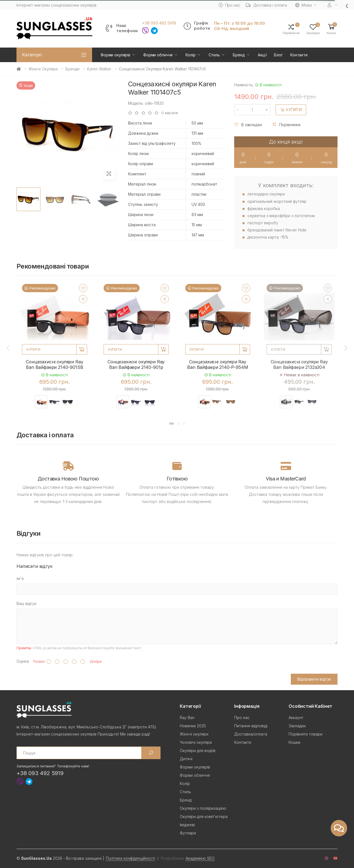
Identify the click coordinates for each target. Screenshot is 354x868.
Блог (278, 55)
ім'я (20, 578)
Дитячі (186, 759)
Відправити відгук (314, 679)
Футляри (188, 833)
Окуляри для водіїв (198, 750)
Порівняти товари (305, 734)
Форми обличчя (158, 55)
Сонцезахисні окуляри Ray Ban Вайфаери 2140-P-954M (218, 364)
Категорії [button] (32, 55)
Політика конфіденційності (130, 858)
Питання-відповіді (251, 726)
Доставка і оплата (266, 5)
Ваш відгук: (27, 603)
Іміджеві (187, 825)
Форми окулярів (115, 55)
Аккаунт (296, 718)
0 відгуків (170, 113)
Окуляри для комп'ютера (204, 816)
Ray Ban (187, 718)
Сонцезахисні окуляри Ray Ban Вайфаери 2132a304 (299, 364)
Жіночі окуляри (43, 69)
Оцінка (23, 661)
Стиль (214, 55)
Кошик (294, 742)
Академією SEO (200, 858)
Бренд (239, 55)
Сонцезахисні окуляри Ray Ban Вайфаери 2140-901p (136, 364)
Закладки (297, 726)
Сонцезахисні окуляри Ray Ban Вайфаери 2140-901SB (54, 364)
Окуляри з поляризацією (203, 808)
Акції (262, 55)
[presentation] (9, 348)
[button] (331, 29)
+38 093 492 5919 (159, 23)
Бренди (72, 69)
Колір (190, 55)
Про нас (229, 5)
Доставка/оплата (251, 734)
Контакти (299, 55)
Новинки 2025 (193, 726)
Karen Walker (99, 69)
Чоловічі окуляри (196, 742)
